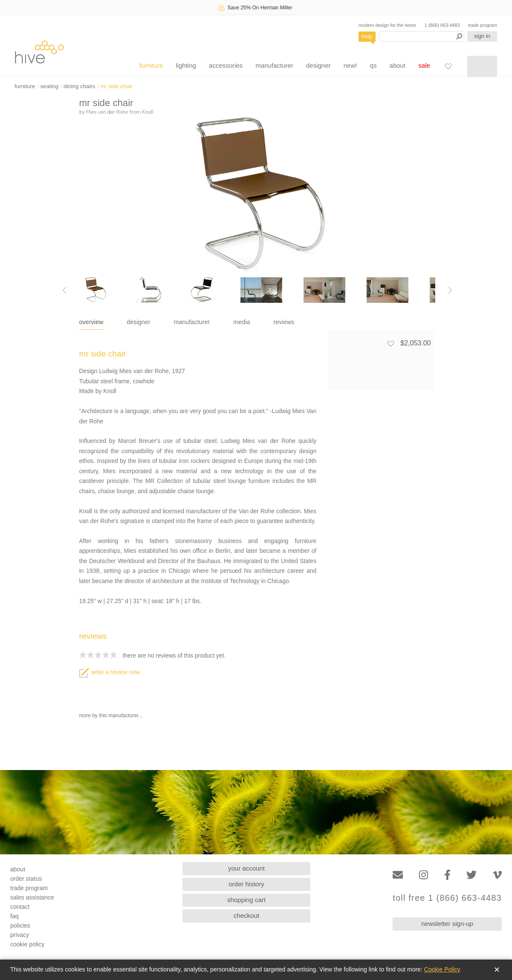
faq (14, 916)
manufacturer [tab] (192, 322)
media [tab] (242, 322)
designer (318, 65)
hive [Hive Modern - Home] (39, 52)
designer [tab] (138, 322)
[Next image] (450, 290)
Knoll (148, 112)
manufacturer (274, 65)
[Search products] (422, 36)
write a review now (110, 672)
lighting (186, 65)
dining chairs (79, 86)
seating (49, 86)
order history (246, 884)
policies (20, 925)
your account (246, 868)
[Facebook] (447, 875)
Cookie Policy (442, 969)
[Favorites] (448, 66)
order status (26, 879)
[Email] (398, 875)
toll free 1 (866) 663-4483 (447, 898)
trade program (483, 25)
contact (20, 907)
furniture (151, 65)
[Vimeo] (497, 875)
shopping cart (246, 900)
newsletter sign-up (447, 924)
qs (373, 65)
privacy (20, 935)
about (398, 65)
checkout (246, 915)
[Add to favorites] (391, 343)
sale (424, 65)
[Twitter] (472, 875)
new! (350, 65)
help (367, 36)
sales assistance (32, 897)
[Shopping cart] (482, 66)
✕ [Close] (497, 970)
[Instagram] (424, 875)
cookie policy (27, 944)
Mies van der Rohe (107, 112)
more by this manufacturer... (111, 716)
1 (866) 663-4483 (442, 25)
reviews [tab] (284, 322)
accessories (226, 65)
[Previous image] (64, 290)
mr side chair (116, 86)
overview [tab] (91, 322)
